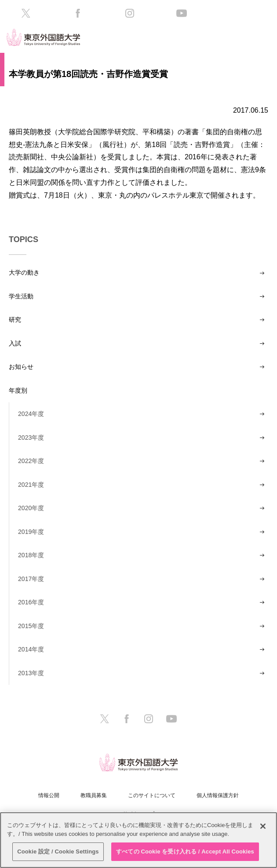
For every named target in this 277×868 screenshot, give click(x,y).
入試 (15, 343)
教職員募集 (94, 795)
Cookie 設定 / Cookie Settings (58, 851)
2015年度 (31, 626)
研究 (15, 320)
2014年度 (31, 649)
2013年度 (31, 673)
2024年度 (31, 414)
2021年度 (31, 485)
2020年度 (31, 508)
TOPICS (24, 239)
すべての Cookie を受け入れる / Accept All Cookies (185, 851)
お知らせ (21, 367)
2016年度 (31, 602)
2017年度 (31, 579)
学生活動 (21, 296)
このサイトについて (152, 795)
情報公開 (49, 795)
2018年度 (31, 555)
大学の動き (24, 272)
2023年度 (31, 438)
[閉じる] (263, 826)
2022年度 (31, 461)
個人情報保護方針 (218, 795)
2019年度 (31, 532)
